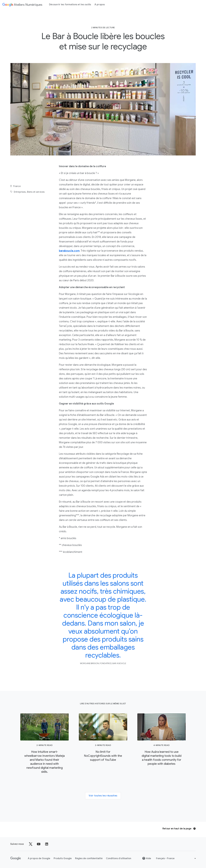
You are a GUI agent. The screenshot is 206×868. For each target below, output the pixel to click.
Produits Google (63, 858)
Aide (147, 858)
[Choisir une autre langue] (176, 858)
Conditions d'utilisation (119, 858)
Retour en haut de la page (179, 829)
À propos (100, 5)
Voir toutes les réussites (103, 796)
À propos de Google (39, 858)
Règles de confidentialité (89, 858)
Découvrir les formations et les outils (70, 5)
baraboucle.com (69, 251)
